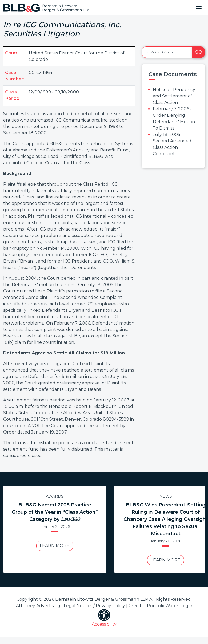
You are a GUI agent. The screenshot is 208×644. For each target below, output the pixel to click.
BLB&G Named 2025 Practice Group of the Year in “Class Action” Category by (55, 512)
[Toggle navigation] (199, 8)
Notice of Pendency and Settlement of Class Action (174, 96)
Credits (136, 606)
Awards (55, 496)
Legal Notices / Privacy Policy (94, 606)
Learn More (55, 546)
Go (199, 52)
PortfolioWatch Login (170, 606)
